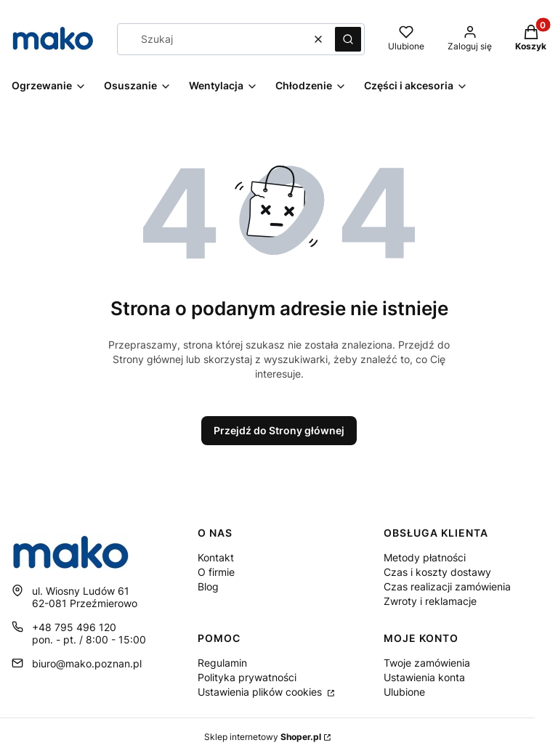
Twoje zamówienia (427, 663)
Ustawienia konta (424, 677)
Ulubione (404, 692)
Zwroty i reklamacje (430, 601)
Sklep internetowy (263, 737)
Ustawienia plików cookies (261, 692)
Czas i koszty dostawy (437, 572)
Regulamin (222, 663)
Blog (208, 586)
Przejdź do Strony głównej (279, 430)
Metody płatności (425, 557)
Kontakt (216, 557)
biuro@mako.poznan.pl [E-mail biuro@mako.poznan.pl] (87, 663)
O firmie (216, 572)
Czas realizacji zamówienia (447, 586)
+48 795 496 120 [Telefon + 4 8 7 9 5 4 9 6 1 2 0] (74, 627)
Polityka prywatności (247, 677)
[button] (348, 39)
